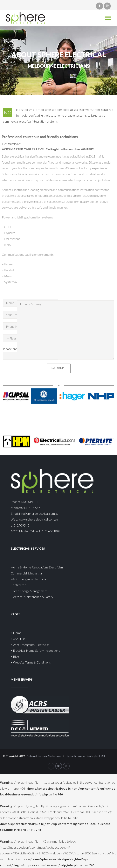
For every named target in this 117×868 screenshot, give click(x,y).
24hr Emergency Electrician (30, 645)
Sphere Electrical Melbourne (44, 756)
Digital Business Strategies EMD (85, 756)
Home (16, 633)
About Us (18, 639)
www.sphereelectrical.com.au (38, 519)
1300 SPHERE (30, 502)
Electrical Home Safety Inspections (35, 650)
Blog (15, 656)
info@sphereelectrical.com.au (39, 513)
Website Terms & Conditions (31, 662)
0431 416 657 (30, 508)
